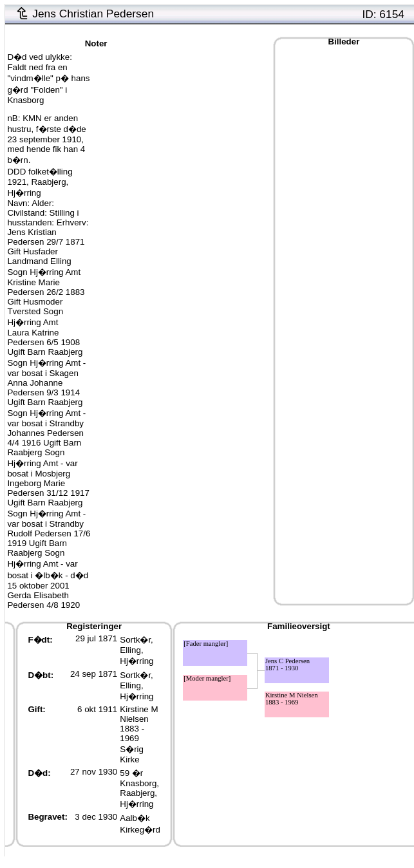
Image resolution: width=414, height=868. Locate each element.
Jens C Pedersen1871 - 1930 (287, 665)
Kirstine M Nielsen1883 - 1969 (139, 724)
